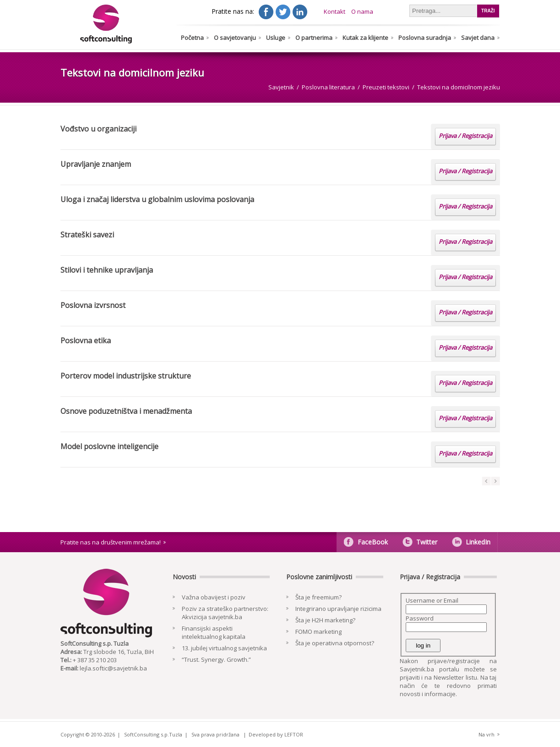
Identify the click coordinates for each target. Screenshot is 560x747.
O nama (362, 11)
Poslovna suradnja (425, 38)
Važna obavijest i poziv (214, 597)
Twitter (427, 542)
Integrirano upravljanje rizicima (338, 609)
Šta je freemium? (318, 597)
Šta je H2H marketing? (325, 620)
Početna (192, 38)
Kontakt (334, 11)
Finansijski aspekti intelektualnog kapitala (214, 632)
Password (420, 618)
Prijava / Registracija (465, 136)
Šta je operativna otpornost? (335, 643)
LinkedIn (478, 542)
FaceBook (373, 542)
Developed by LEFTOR (276, 734)
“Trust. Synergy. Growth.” (216, 659)
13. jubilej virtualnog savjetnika (224, 648)
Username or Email (432, 600)
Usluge (276, 38)
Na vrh (487, 734)
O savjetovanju (235, 38)
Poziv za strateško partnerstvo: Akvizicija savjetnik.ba (225, 613)
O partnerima (314, 38)
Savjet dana (478, 38)
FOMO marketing (318, 632)
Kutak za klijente (365, 38)
